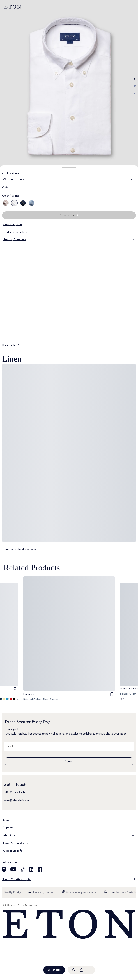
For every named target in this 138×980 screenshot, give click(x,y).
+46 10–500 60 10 (15, 792)
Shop (69, 820)
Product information (69, 232)
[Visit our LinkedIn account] (31, 869)
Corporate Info (69, 851)
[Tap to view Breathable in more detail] (69, 308)
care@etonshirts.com (17, 800)
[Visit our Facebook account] (40, 869)
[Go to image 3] (135, 93)
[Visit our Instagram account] (4, 869)
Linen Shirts (13, 173)
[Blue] (23, 203)
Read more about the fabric (69, 549)
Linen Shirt (30, 694)
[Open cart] (81, 970)
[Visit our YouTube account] (13, 869)
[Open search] (74, 970)
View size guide (12, 224)
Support (69, 828)
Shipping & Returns (69, 239)
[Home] (69, 924)
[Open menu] (89, 970)
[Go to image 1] (135, 79)
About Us (69, 835)
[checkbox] (132, 180)
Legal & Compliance (69, 843)
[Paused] (130, 333)
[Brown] (6, 203)
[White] (14, 203)
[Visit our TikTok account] (23, 869)
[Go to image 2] (135, 86)
